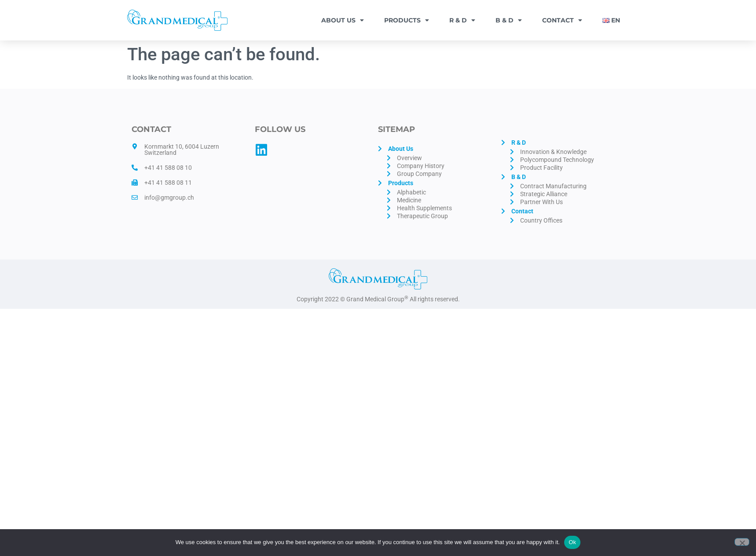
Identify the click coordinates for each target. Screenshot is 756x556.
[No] (742, 542)
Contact (562, 20)
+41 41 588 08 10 (168, 168)
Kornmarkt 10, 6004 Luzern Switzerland (182, 150)
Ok (572, 542)
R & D (462, 20)
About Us (343, 20)
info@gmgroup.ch (169, 198)
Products (407, 20)
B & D (509, 20)
